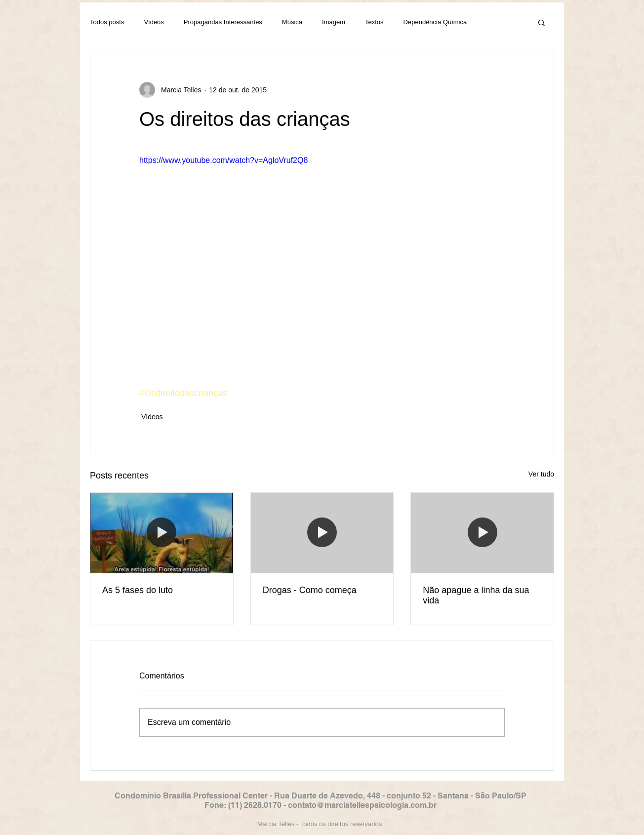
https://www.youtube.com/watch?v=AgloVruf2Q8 (223, 160)
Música (292, 22)
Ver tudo (541, 474)
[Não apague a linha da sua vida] (482, 533)
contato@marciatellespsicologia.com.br (362, 805)
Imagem (334, 22)
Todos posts (107, 22)
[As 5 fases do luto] (162, 533)
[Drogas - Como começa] (322, 533)
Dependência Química (435, 22)
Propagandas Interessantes (223, 22)
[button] (542, 22)
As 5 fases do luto (138, 590)
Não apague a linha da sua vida (476, 595)
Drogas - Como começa (310, 590)
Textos (374, 22)
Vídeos (154, 22)
